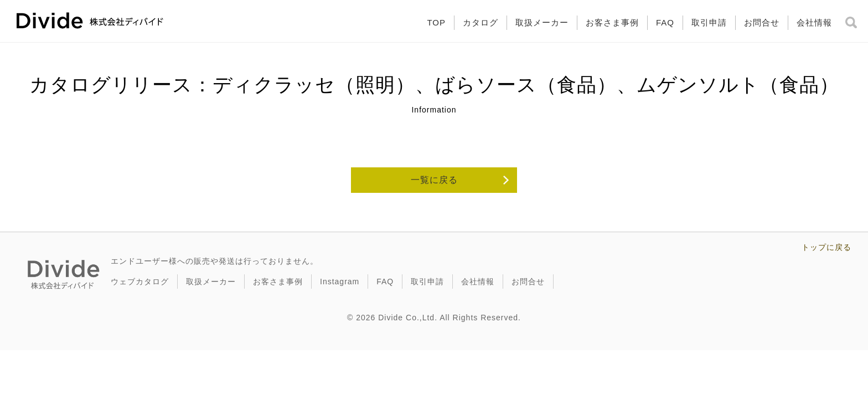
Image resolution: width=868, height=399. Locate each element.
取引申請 (709, 22)
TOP (436, 22)
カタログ (480, 22)
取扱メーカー (542, 22)
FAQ (665, 22)
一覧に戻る (434, 180)
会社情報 (814, 22)
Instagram (340, 282)
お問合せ (762, 22)
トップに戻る (826, 247)
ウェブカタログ (140, 282)
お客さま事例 (612, 22)
